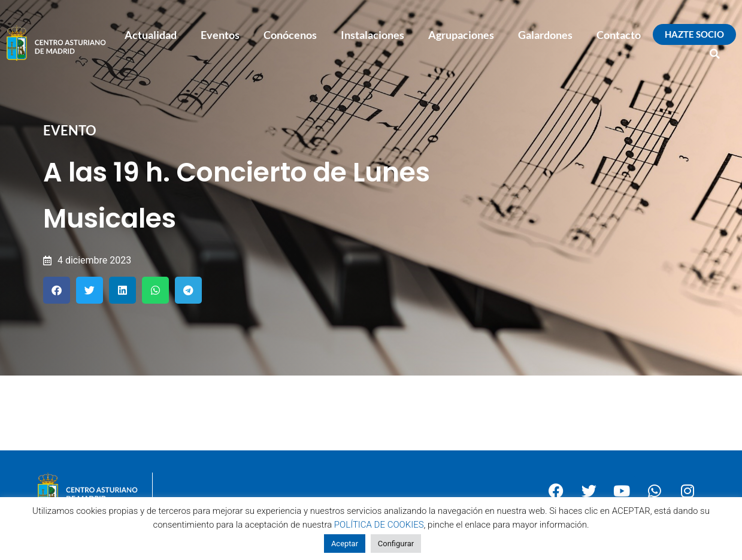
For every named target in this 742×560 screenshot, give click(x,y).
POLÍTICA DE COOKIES (379, 525)
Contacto (619, 35)
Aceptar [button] (345, 544)
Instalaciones (372, 35)
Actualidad (151, 35)
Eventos (220, 35)
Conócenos (290, 35)
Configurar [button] (396, 544)
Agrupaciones (461, 35)
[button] (715, 54)
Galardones (545, 35)
